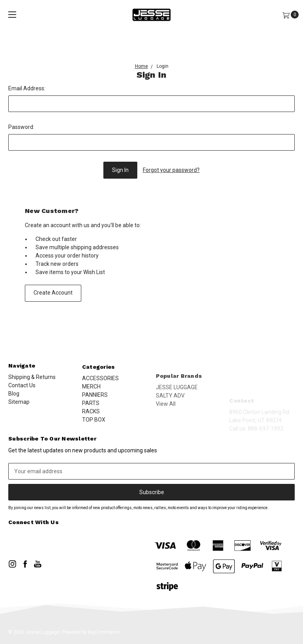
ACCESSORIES (100, 398)
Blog (14, 398)
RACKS (91, 431)
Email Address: (27, 88)
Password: (21, 127)
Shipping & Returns (32, 381)
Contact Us (22, 390)
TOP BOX (94, 439)
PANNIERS (95, 414)
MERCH (91, 406)
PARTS (91, 423)
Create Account (53, 293)
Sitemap (19, 406)
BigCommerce (104, 632)
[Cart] (286, 15)
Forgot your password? (171, 170)
